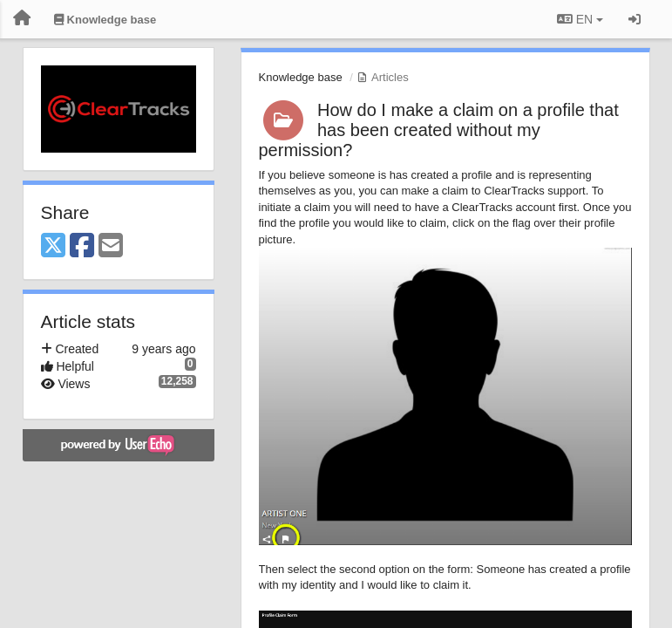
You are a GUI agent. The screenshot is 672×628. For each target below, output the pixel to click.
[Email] (111, 246)
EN (580, 19)
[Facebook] (82, 246)
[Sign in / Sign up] (635, 19)
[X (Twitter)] (53, 246)
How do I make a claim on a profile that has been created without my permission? (439, 130)
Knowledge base (301, 77)
